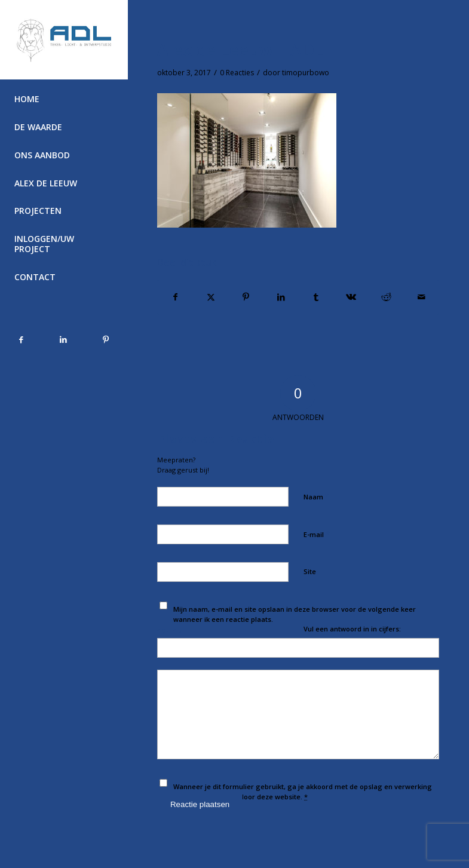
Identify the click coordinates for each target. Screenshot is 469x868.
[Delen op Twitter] (211, 297)
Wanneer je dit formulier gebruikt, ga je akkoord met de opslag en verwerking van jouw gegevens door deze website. (303, 792)
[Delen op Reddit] (386, 297)
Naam (316, 496)
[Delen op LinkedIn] (281, 297)
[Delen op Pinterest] (246, 297)
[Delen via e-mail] (421, 297)
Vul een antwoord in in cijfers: (352, 629)
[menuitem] (63, 99)
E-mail (317, 534)
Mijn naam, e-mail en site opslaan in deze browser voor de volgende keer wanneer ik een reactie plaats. (295, 614)
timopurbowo (306, 73)
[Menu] (63, 306)
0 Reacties (237, 73)
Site (310, 571)
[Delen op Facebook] (175, 297)
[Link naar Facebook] (21, 340)
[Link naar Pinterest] (105, 340)
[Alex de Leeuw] (64, 40)
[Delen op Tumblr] (316, 297)
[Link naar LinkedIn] (64, 340)
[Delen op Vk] (351, 297)
